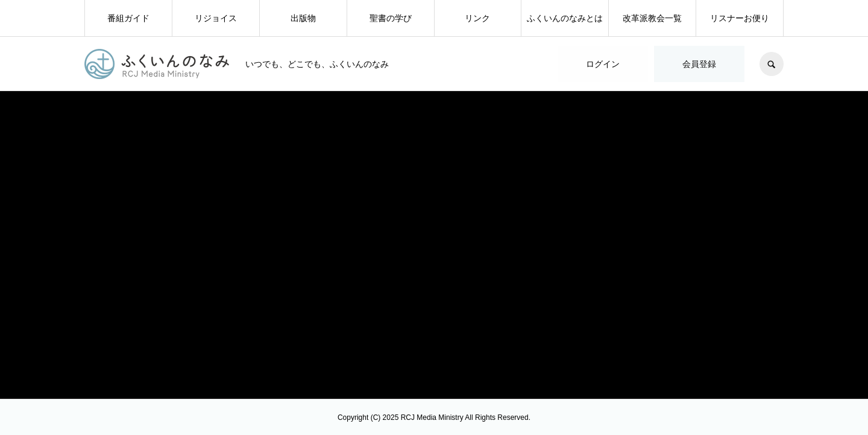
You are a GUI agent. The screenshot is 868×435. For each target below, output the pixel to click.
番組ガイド (128, 18)
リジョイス (216, 18)
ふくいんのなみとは (565, 18)
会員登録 (699, 64)
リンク (477, 18)
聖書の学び (391, 18)
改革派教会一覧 (652, 18)
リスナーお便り (740, 18)
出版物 (303, 18)
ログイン (603, 64)
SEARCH (772, 64)
